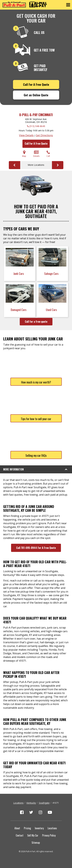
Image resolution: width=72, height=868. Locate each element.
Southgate (44, 803)
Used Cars (52, 310)
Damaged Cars (19, 310)
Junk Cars (19, 274)
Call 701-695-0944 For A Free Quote (36, 548)
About (17, 828)
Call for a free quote (36, 322)
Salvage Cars (52, 274)
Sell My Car (33, 835)
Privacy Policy (49, 835)
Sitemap (36, 843)
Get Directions (44, 135)
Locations (18, 803)
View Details (26, 135)
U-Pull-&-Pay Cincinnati (36, 115)
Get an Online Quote (36, 95)
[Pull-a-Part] (25, 4)
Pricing (27, 828)
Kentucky (31, 803)
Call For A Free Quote (36, 84)
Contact (20, 835)
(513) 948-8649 (37, 126)
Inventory (39, 828)
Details (36, 154)
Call (48, 154)
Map (24, 154)
